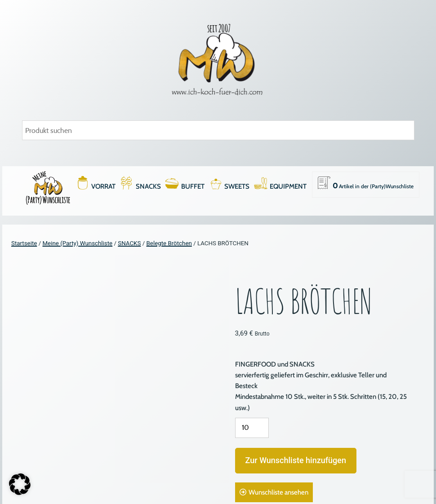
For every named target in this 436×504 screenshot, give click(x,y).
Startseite (24, 243)
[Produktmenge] (252, 428)
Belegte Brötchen (169, 243)
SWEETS (237, 186)
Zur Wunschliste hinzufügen (296, 460)
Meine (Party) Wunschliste (77, 243)
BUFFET (193, 186)
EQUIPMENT (288, 186)
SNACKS (148, 186)
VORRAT (103, 186)
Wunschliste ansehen (278, 492)
